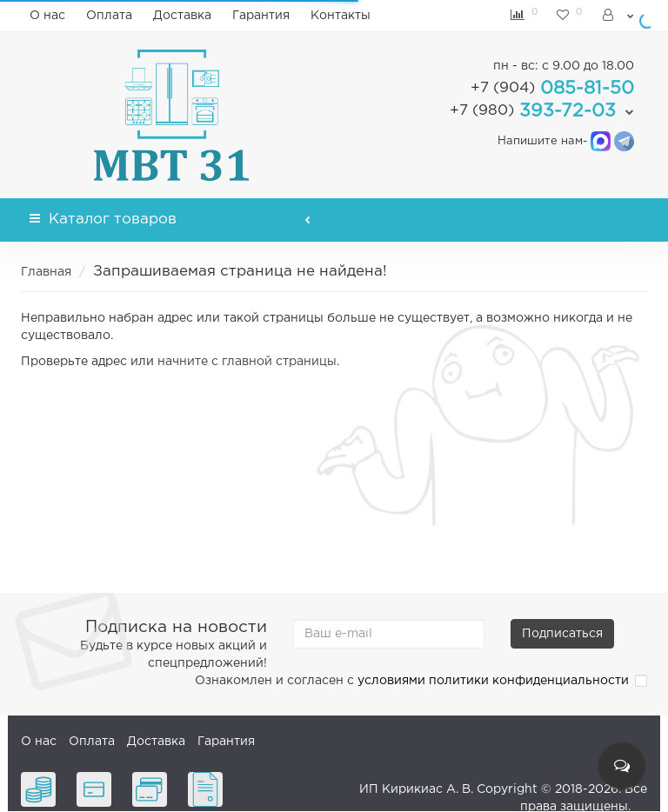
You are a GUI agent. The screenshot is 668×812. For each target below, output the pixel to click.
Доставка (182, 16)
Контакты (341, 16)
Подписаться (562, 634)
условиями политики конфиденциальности (493, 681)
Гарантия (261, 16)
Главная (46, 272)
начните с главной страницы (247, 362)
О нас (47, 16)
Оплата (109, 16)
